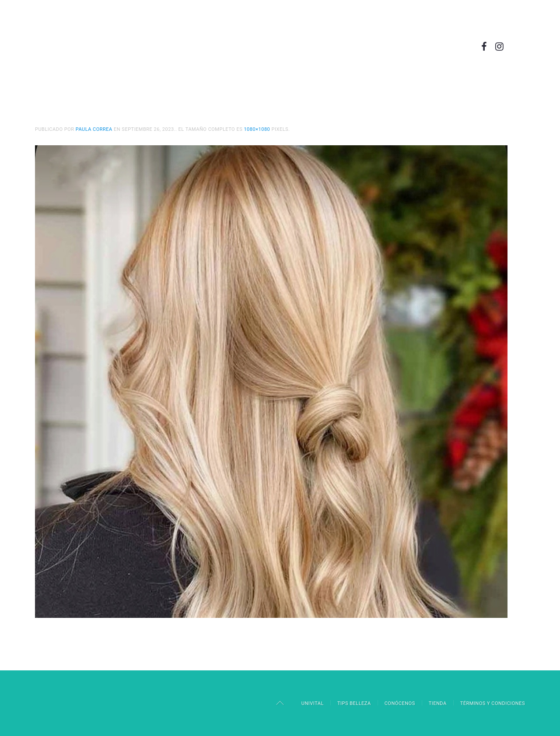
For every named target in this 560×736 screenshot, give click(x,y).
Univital (313, 703)
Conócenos (400, 703)
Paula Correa (94, 129)
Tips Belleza (354, 703)
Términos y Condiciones (493, 703)
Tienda (438, 703)
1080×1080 (257, 129)
